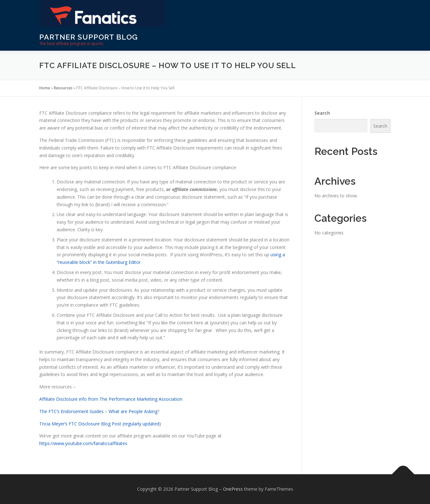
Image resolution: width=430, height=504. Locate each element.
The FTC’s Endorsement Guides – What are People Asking (98, 411)
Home (45, 88)
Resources (63, 88)
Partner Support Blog (89, 37)
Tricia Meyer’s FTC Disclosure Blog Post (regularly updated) (100, 424)
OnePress (233, 489)
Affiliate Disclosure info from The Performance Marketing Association (111, 399)
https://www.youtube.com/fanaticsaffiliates (83, 443)
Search (322, 113)
